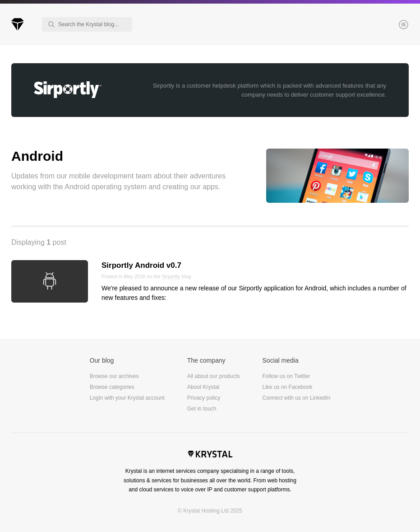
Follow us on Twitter (286, 376)
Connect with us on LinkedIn (297, 398)
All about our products (214, 376)
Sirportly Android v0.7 (141, 265)
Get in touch (202, 409)
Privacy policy (204, 398)
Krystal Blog (18, 24)
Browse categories (112, 387)
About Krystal (203, 387)
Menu (388, 25)
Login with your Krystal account (127, 398)
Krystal (210, 455)
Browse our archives (114, 376)
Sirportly (171, 276)
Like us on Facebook (288, 387)
